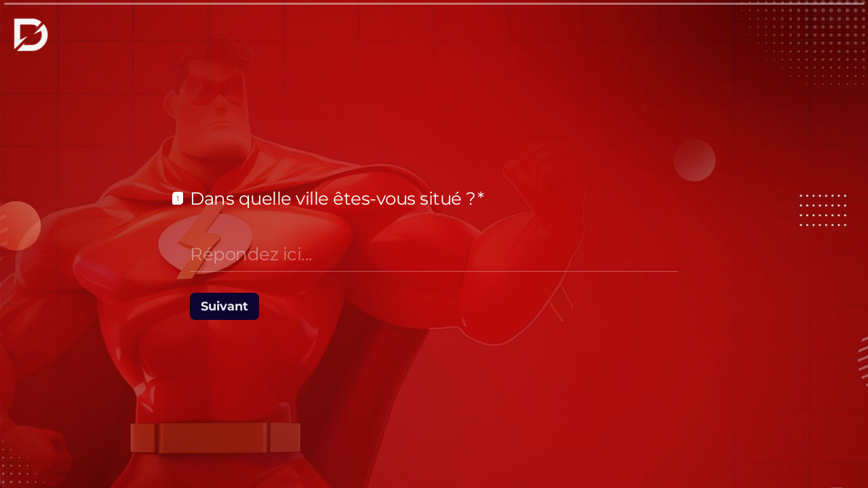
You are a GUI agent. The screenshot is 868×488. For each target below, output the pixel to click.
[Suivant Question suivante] (224, 306)
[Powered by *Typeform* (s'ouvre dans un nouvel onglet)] (791, 455)
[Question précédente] (696, 455)
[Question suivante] (719, 455)
